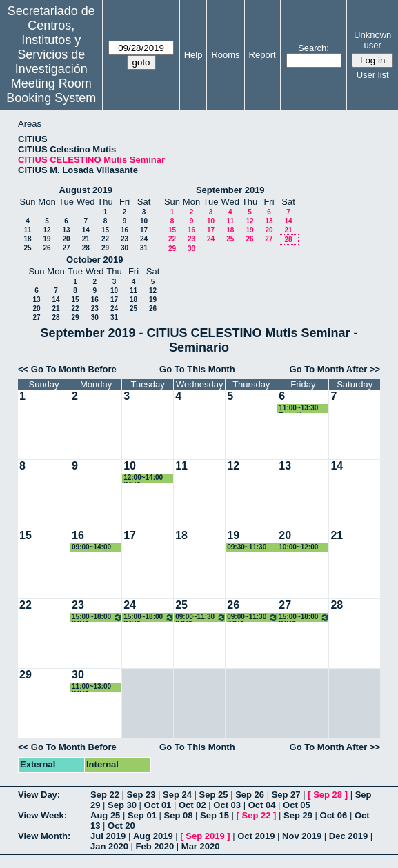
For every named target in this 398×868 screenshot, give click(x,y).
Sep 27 (286, 795)
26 (47, 248)
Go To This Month (197, 369)
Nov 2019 (302, 836)
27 (66, 248)
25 (27, 248)
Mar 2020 (201, 846)
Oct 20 (121, 826)
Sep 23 (141, 795)
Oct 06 (334, 815)
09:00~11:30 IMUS (201, 617)
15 (105, 230)
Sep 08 (178, 815)
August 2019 (86, 190)
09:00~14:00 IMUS (91, 548)
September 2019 (230, 190)
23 (125, 239)
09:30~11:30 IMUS (247, 548)
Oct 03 (227, 805)
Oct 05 (297, 805)
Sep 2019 (205, 836)
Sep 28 (328, 795)
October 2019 (94, 260)
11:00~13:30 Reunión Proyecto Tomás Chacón (303, 408)
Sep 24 (177, 795)
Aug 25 (105, 815)
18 (27, 239)
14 (86, 230)
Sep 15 (215, 815)
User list (373, 75)
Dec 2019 (348, 836)
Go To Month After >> (335, 369)
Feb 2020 (155, 846)
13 (66, 230)
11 (27, 230)
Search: (314, 48)
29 (105, 248)
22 (105, 239)
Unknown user (372, 40)
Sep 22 (105, 795)
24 (144, 239)
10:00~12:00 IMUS (298, 548)
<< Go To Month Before (67, 369)
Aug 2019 (153, 836)
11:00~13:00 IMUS (91, 687)
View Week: (42, 815)
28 (86, 248)
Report (262, 55)
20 (66, 239)
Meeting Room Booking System (51, 91)
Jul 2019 (108, 836)
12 (47, 230)
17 (144, 230)
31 (144, 248)
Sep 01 (142, 815)
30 (125, 248)
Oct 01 (158, 805)
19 (47, 239)
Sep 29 (298, 815)
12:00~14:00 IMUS (143, 478)
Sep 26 (250, 795)
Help (193, 55)
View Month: (44, 836)
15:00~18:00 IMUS (97, 617)
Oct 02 (192, 805)
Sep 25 (214, 795)
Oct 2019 (256, 836)
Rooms (225, 55)
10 (144, 221)
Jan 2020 (109, 846)
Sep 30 (122, 805)
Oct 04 (262, 805)
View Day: (39, 795)
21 (86, 239)
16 (125, 230)
